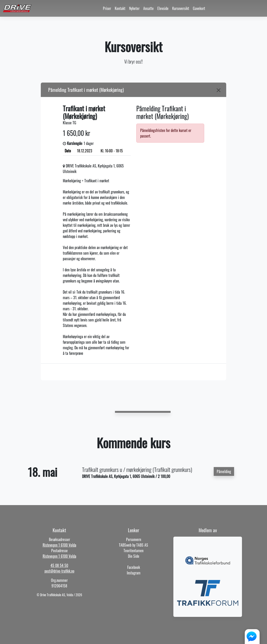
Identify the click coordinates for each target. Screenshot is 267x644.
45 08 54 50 (59, 565)
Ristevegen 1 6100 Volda (59, 545)
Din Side (134, 556)
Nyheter (134, 8)
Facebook (134, 567)
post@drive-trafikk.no (59, 571)
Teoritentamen (133, 551)
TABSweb (125, 545)
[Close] (219, 90)
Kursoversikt (181, 8)
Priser (107, 8)
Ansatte (148, 8)
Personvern (134, 539)
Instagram (134, 573)
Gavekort (199, 8)
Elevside (163, 8)
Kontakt (120, 8)
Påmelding (224, 471)
